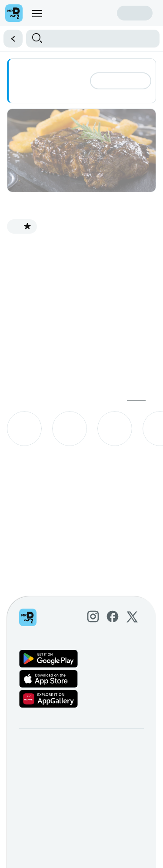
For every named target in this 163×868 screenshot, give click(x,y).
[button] (10, 39)
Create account (85, 13)
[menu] (37, 13)
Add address (121, 81)
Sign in (135, 13)
